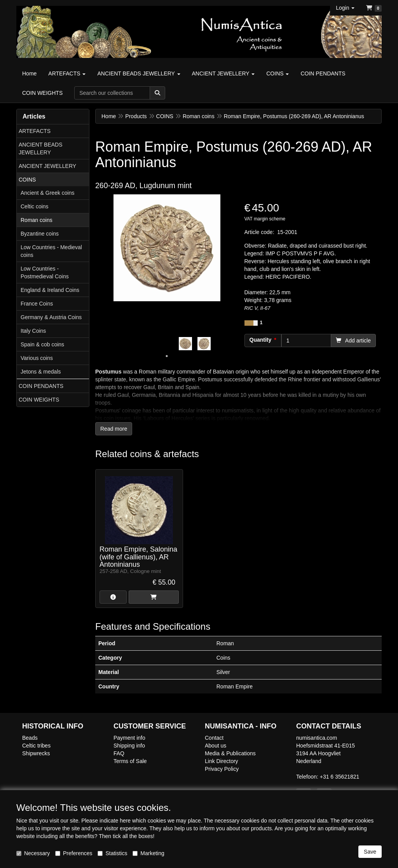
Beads (30, 738)
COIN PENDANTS (41, 386)
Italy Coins (33, 331)
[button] (345, 8)
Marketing (148, 853)
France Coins (37, 304)
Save (370, 852)
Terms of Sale (130, 761)
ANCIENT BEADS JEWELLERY (41, 148)
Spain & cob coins (42, 344)
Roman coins (37, 220)
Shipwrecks (36, 753)
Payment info (129, 738)
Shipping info (129, 746)
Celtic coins (35, 206)
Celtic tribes (36, 746)
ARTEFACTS (35, 131)
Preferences (74, 853)
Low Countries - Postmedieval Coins (45, 272)
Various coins (37, 358)
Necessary (33, 853)
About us (216, 746)
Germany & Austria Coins (51, 317)
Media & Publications (230, 753)
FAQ (119, 753)
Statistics (112, 853)
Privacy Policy (222, 769)
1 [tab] (167, 356)
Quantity (261, 340)
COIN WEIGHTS (39, 400)
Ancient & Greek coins (48, 193)
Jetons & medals (41, 372)
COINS (27, 180)
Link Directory (222, 761)
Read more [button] (114, 429)
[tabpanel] (185, 344)
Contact (214, 738)
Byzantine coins (40, 234)
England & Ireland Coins (50, 290)
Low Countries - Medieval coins (51, 251)
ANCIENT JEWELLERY (47, 166)
